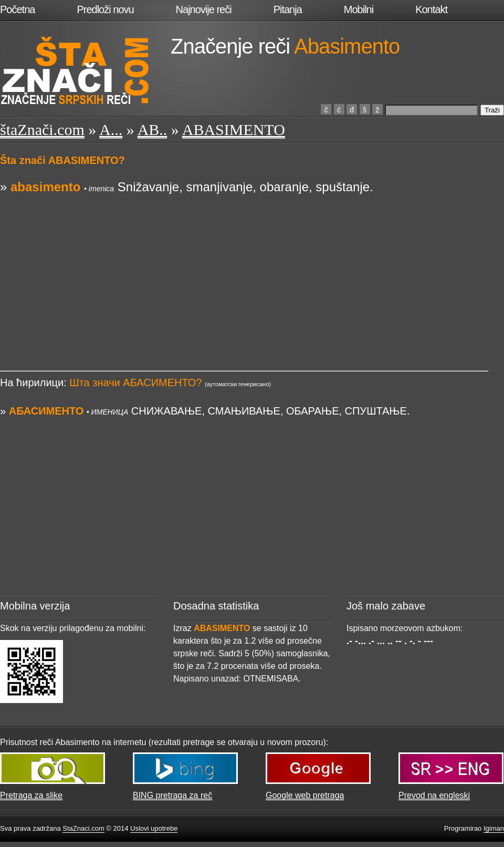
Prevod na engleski (434, 795)
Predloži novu (105, 9)
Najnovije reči (204, 9)
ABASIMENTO (234, 130)
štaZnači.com (42, 130)
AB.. (153, 130)
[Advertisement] (244, 270)
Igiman (494, 828)
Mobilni (359, 9)
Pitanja (288, 9)
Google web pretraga (305, 795)
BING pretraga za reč (172, 795)
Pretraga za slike (31, 795)
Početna (17, 9)
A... (111, 130)
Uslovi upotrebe (154, 828)
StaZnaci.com (83, 828)
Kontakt (431, 9)
